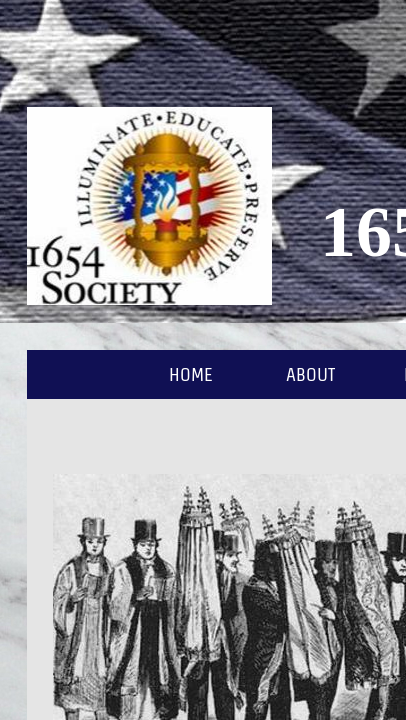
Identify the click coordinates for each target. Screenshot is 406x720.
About (310, 374)
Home (191, 374)
